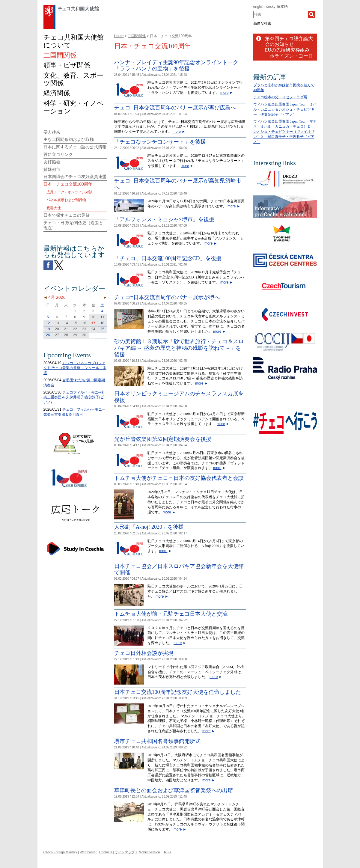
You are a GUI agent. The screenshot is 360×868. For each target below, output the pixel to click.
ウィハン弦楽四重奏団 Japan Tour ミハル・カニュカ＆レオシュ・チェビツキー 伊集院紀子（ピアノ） (285, 109)
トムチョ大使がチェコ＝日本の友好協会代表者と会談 (179, 478)
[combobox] (281, 14)
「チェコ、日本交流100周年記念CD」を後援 (168, 258)
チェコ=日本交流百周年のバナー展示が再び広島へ (175, 108)
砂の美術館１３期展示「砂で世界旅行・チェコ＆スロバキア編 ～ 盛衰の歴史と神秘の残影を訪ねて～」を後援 (179, 348)
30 (84, 335)
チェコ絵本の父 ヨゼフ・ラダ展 (280, 97)
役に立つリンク (58, 154)
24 (93, 329)
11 (102, 317)
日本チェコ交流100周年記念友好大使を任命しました (178, 692)
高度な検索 (262, 23)
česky (271, 7)
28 (66, 335)
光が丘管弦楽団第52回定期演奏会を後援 (163, 439)
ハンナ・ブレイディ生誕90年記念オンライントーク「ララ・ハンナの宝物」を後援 (176, 66)
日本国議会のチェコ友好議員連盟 (75, 177)
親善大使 (54, 208)
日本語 (282, 7)
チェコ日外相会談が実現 (144, 653)
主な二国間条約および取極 (69, 139)
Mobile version (149, 852)
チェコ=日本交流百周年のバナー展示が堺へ (167, 297)
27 (57, 335)
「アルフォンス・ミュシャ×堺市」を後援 (164, 219)
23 (84, 329)
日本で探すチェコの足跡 (67, 215)
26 (48, 335)
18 (102, 323)
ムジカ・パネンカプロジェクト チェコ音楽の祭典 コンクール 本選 (75, 368)
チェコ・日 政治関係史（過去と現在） (73, 225)
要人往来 (52, 132)
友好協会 (52, 162)
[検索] (311, 14)
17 (93, 323)
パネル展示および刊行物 (66, 200)
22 (75, 329)
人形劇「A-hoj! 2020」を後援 (149, 527)
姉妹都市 (52, 169)
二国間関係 (137, 36)
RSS (167, 852)
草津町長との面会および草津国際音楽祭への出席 (174, 790)
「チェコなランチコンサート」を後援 (160, 142)
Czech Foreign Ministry (60, 852)
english (259, 7)
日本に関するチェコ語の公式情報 (75, 147)
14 (66, 323)
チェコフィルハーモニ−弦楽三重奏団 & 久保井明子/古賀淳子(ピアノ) (74, 397)
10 (93, 317)
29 (75, 335)
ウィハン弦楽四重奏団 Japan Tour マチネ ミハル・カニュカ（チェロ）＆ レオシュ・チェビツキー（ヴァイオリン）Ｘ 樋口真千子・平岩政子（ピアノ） (285, 131)
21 (66, 329)
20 (57, 329)
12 (48, 323)
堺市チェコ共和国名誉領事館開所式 (157, 741)
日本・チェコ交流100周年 (68, 184)
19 (48, 329)
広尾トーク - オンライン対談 (70, 192)
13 (57, 323)
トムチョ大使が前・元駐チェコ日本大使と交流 (171, 614)
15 (75, 323)
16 (84, 323)
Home (119, 36)
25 (102, 329)
